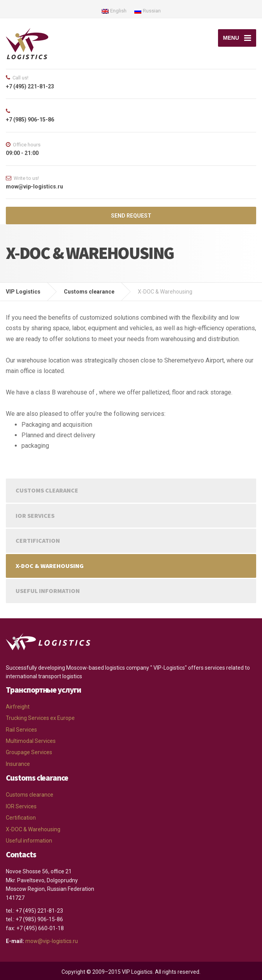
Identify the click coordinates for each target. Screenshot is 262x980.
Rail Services (21, 730)
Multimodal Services (31, 741)
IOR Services (35, 516)
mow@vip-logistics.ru (52, 941)
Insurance (18, 764)
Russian (148, 11)
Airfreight (18, 707)
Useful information (48, 591)
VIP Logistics (23, 292)
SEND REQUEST (131, 216)
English (114, 11)
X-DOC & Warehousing (50, 566)
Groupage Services (29, 752)
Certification (38, 540)
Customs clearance (89, 292)
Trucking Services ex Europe (40, 718)
